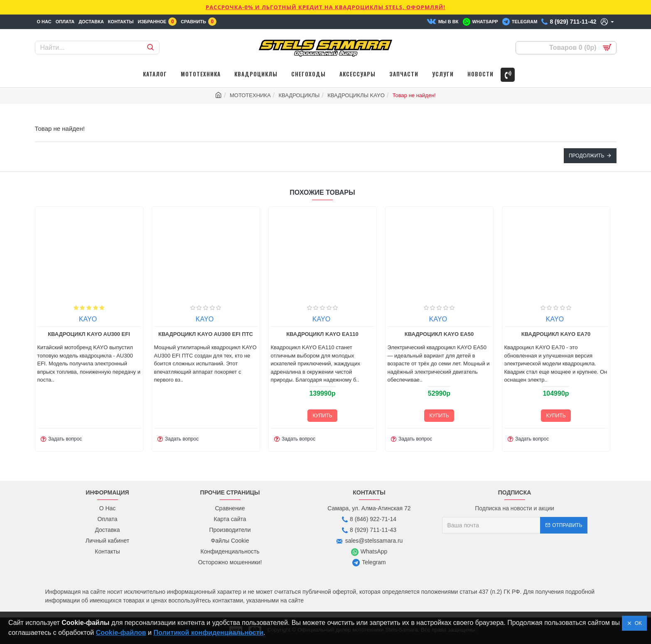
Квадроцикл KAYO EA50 (506, 334)
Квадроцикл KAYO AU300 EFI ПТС (273, 334)
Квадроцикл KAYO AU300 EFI (156, 334)
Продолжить (587, 156)
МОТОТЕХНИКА (250, 95)
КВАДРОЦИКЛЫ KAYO (356, 95)
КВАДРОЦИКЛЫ (299, 95)
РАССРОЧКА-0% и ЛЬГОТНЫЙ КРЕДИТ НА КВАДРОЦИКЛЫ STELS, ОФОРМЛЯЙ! (325, 7)
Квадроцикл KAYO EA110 (390, 334)
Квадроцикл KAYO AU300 (39, 334)
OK (637, 623)
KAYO (38, 319)
